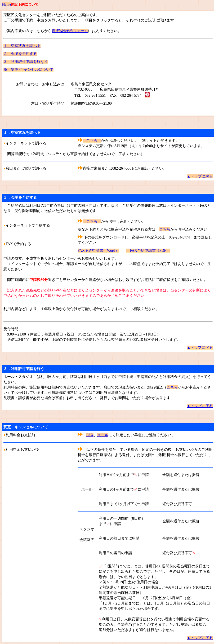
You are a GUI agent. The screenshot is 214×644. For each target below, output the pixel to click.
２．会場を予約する (20, 54)
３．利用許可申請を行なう (26, 62)
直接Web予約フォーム (70, 31)
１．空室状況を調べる (22, 46)
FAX (90, 435)
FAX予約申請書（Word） (98, 251)
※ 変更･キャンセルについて (28, 70)
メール (103, 435)
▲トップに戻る (200, 176)
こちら (92, 141)
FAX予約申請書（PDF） (148, 251)
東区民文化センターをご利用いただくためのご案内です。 (52, 15)
